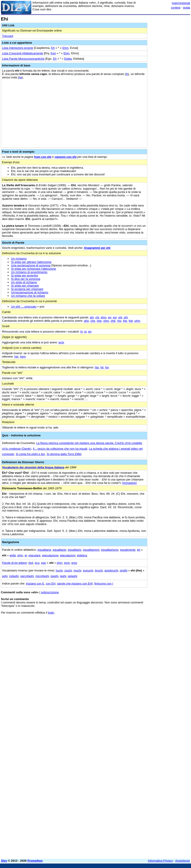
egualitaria (44, 550)
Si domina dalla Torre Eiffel (64, 454)
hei (16, 357)
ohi (120, 317)
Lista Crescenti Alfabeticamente (23, 53)
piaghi (54, 576)
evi (115, 317)
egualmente (128, 550)
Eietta (68, 59)
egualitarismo (110, 550)
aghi (5, 576)
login (51, 613)
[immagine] (130, 483)
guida (186, 8)
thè (131, 321)
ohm (106, 321)
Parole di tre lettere (14, 563)
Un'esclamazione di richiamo (30, 292)
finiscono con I (104, 584)
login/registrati (181, 3)
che (93, 321)
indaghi (14, 576)
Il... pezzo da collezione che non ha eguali (60, 449)
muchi (77, 570)
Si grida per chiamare (25, 286)
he (20, 77)
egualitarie (59, 550)
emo (67, 563)
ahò (86, 321)
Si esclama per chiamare (27, 289)
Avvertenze (183, 861)
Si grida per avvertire (25, 275)
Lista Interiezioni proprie (18, 48)
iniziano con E (35, 584)
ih (127, 74)
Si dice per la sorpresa (26, 279)
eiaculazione (50, 555)
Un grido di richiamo (24, 282)
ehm (103, 317)
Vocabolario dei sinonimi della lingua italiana (33, 467)
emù (74, 563)
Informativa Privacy (160, 861)
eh (90, 332)
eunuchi (88, 570)
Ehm (65, 48)
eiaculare (35, 555)
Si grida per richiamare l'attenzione (34, 269)
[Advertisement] (156, 646)
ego (43, 563)
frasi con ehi (43, 157)
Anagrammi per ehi (97, 248)
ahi (92, 317)
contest (176, 8)
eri (110, 317)
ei (85, 332)
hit (102, 367)
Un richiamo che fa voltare (28, 296)
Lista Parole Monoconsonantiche (23, 59)
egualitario (75, 550)
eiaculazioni (68, 555)
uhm (137, 321)
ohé (113, 321)
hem (23, 357)
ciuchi (68, 570)
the (125, 321)
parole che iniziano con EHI (75, 584)
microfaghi (42, 576)
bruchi (99, 570)
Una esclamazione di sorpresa (31, 265)
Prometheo (35, 861)
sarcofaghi (27, 576)
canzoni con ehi (66, 157)
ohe (99, 321)
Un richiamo (19, 259)
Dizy (4, 861)
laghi (63, 576)
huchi (59, 570)
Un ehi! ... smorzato (24, 307)
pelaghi (73, 576)
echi (61, 342)
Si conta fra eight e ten (30, 454)
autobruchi (111, 570)
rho (119, 321)
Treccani (8, 36)
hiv (107, 367)
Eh (53, 48)
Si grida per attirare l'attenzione (31, 262)
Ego (53, 53)
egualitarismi (91, 550)
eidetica (82, 555)
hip (97, 367)
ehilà (13, 555)
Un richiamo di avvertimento (29, 272)
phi (126, 317)
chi (97, 317)
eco (37, 563)
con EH (51, 584)
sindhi (124, 570)
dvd (31, 563)
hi (82, 332)
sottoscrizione (50, 592)
